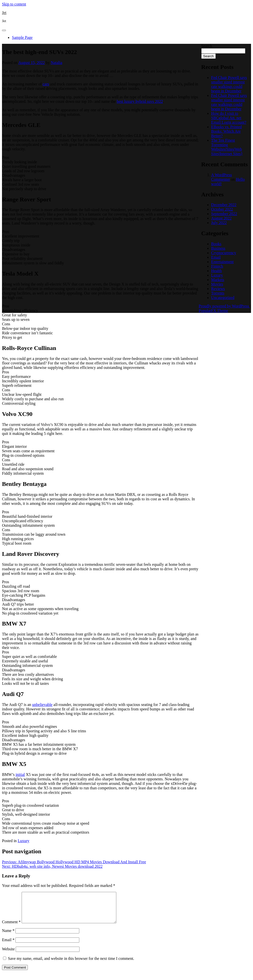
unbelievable (42, 705)
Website (8, 955)
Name (8, 937)
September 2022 (224, 214)
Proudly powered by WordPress (224, 306)
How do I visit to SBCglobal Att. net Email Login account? (229, 118)
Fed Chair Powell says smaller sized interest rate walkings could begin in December (229, 84)
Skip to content (14, 4)
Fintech (217, 266)
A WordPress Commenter (222, 177)
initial (20, 775)
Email (8, 946)
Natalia (56, 63)
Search (207, 46)
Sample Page (22, 37)
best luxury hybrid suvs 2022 (140, 101)
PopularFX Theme (213, 311)
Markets (218, 280)
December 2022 (224, 205)
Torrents (218, 293)
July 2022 (219, 223)
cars (46, 84)
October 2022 (222, 209)
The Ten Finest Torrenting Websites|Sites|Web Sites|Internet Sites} (227, 147)
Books (216, 244)
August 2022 (221, 218)
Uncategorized (223, 298)
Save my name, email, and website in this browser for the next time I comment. (71, 964)
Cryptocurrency (224, 253)
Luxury (23, 841)
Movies (217, 284)
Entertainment (223, 262)
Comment (11, 928)
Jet (4, 13)
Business (218, 248)
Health (217, 271)
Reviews (218, 289)
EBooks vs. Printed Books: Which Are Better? (227, 131)
